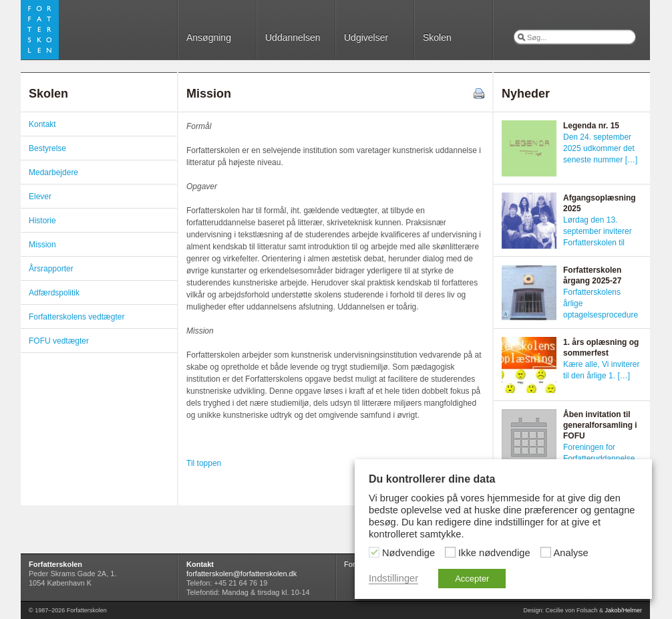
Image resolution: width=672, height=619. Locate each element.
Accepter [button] (472, 579)
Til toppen (204, 463)
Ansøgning (209, 37)
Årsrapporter (51, 269)
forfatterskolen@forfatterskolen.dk (241, 574)
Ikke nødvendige (494, 553)
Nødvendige (408, 553)
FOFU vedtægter (59, 341)
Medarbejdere (53, 172)
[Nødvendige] (374, 552)
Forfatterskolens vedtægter (76, 317)
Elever (40, 197)
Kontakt (42, 124)
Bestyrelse (47, 148)
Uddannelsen (293, 37)
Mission (42, 245)
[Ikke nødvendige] (450, 552)
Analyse (571, 553)
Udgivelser (366, 37)
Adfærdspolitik (54, 293)
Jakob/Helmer (623, 610)
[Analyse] (546, 552)
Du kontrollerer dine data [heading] (432, 479)
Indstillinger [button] (393, 578)
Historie (42, 221)
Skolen (437, 37)
